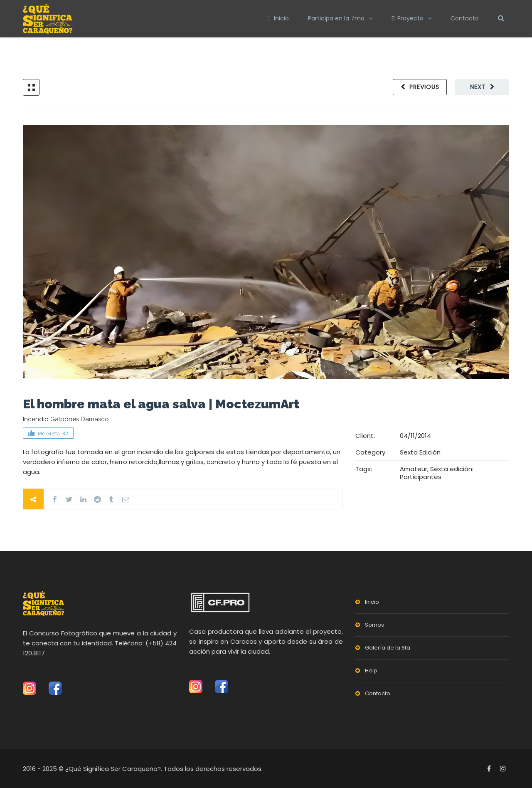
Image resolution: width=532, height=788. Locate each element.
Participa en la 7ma (336, 18)
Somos (374, 625)
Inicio (278, 18)
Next (478, 87)
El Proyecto (408, 18)
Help (371, 671)
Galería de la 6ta (388, 648)
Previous (424, 87)
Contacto (465, 18)
